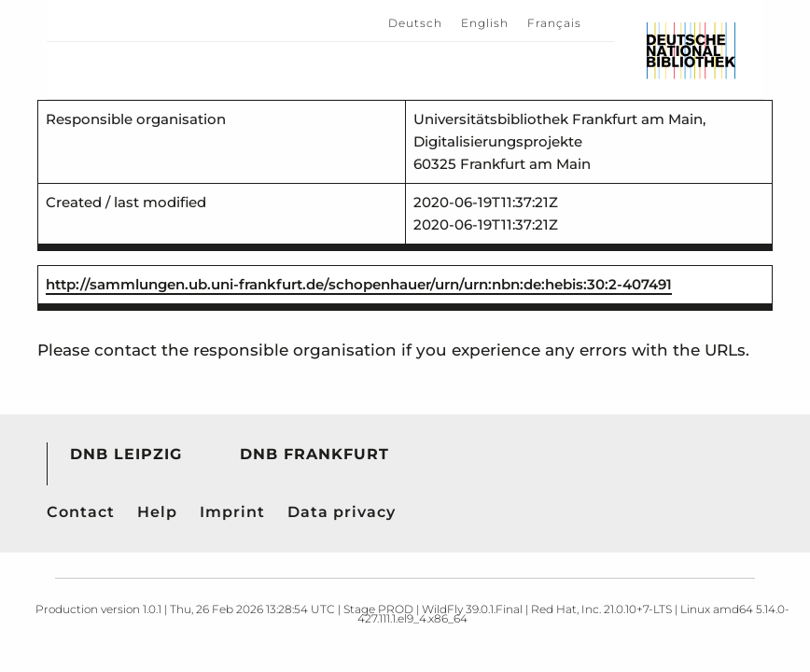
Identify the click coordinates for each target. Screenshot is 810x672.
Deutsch (415, 23)
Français (554, 23)
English (485, 23)
